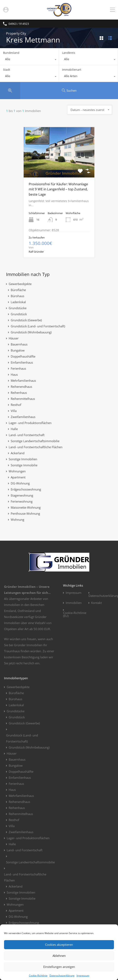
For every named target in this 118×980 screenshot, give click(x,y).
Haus (14, 374)
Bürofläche (18, 290)
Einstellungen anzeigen (59, 967)
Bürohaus (17, 296)
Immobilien (74, 603)
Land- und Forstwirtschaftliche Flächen (36, 447)
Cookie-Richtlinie (38, 975)
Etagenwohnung (22, 495)
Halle (14, 429)
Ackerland (18, 453)
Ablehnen (59, 956)
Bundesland (11, 53)
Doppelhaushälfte (23, 356)
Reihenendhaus (21, 387)
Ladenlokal (18, 302)
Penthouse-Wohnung (25, 513)
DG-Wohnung (20, 483)
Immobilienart (72, 70)
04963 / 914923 (19, 24)
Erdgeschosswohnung (26, 489)
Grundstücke (18, 308)
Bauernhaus (19, 344)
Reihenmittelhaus (23, 399)
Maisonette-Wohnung (26, 507)
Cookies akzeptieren (59, 945)
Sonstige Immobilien (23, 459)
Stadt (7, 70)
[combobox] (29, 60)
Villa (14, 411)
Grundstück (19, 314)
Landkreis (69, 53)
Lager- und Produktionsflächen (30, 423)
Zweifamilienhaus (23, 417)
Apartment (18, 477)
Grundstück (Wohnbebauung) (31, 332)
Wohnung (17, 520)
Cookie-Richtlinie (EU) (75, 614)
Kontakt (96, 603)
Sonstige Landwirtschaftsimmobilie (35, 441)
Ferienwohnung (22, 501)
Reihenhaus (19, 393)
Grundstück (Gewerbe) (26, 320)
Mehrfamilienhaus (23, 381)
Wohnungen (17, 471)
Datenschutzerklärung (62, 975)
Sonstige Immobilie (24, 465)
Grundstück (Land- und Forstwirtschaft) (38, 326)
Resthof (16, 405)
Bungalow (18, 350)
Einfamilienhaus (22, 362)
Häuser (14, 338)
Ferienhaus (18, 368)
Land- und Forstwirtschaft (27, 435)
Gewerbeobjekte (20, 284)
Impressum (83, 975)
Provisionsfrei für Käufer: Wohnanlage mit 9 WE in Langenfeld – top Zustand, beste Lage (58, 189)
